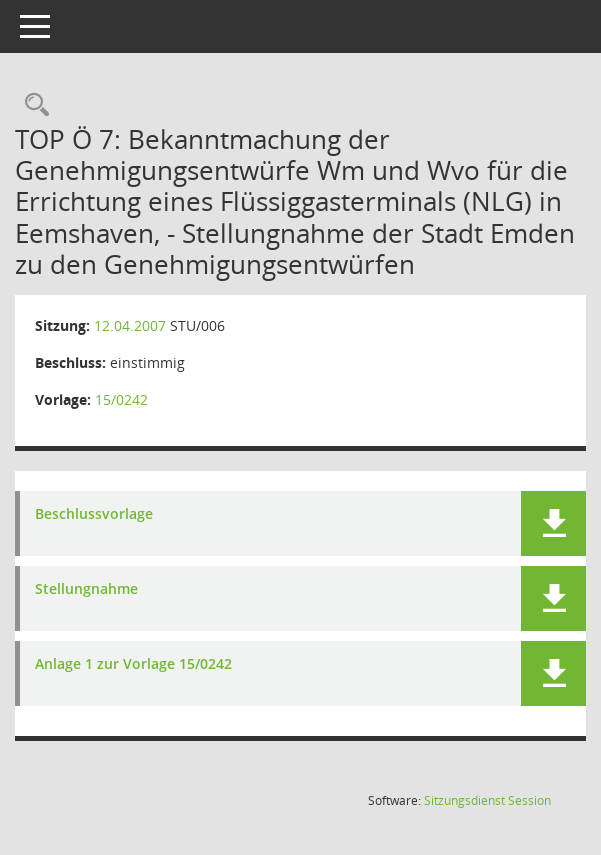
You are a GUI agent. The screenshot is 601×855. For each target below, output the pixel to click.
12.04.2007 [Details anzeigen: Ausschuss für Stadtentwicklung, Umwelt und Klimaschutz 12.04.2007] (130, 325)
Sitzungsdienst (487, 800)
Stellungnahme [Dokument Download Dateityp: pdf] (86, 589)
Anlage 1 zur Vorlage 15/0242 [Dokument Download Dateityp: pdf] (133, 664)
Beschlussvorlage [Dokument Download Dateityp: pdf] (94, 514)
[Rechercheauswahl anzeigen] (32, 105)
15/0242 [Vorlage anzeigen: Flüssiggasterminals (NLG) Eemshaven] (121, 399)
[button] (553, 523)
